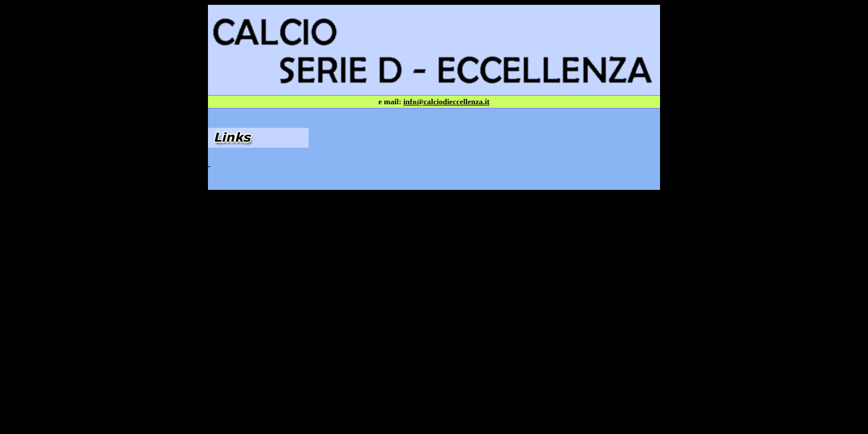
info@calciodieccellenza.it (446, 102)
